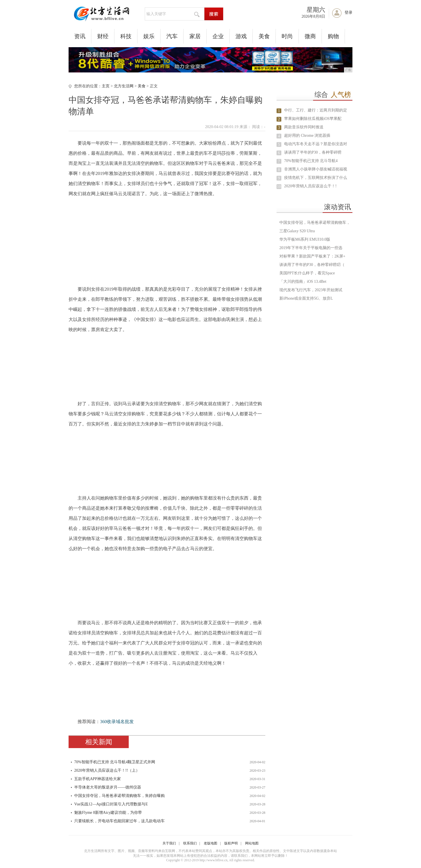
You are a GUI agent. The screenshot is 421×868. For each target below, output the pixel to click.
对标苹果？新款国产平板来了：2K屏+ (312, 256)
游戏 (241, 36)
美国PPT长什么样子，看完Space (307, 273)
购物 (333, 36)
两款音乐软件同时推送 (304, 127)
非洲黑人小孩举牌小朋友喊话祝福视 (316, 169)
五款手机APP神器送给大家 (98, 779)
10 (279, 187)
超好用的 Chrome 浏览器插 (307, 135)
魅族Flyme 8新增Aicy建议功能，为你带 (108, 813)
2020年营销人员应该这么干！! (310, 186)
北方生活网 (124, 86)
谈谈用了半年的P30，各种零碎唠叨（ (312, 265)
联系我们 (190, 843)
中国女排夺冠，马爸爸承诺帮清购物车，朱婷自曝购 (119, 796)
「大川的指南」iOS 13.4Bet (303, 282)
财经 (103, 36)
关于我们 (169, 843)
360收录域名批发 (117, 722)
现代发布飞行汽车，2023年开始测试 (311, 290)
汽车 (172, 36)
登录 (348, 12)
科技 (126, 36)
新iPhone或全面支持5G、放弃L (306, 298)
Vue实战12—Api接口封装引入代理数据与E (111, 804)
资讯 (80, 36)
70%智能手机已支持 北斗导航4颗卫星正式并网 (115, 762)
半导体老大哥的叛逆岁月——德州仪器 (108, 787)
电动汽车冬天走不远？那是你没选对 (316, 144)
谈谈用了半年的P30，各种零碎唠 (313, 152)
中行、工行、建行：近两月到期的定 (316, 110)
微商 (310, 36)
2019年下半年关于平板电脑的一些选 (311, 248)
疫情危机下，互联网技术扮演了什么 (316, 178)
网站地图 (252, 843)
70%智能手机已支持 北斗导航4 (311, 161)
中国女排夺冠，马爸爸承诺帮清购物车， (315, 223)
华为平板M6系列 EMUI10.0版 (305, 239)
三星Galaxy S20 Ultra (297, 231)
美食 (264, 36)
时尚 (287, 36)
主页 (106, 86)
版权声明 (231, 843)
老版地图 (210, 843)
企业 (218, 36)
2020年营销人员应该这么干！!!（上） (107, 770)
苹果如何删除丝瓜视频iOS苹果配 (313, 119)
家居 (195, 36)
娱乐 (149, 36)
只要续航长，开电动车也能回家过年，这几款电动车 (119, 821)
